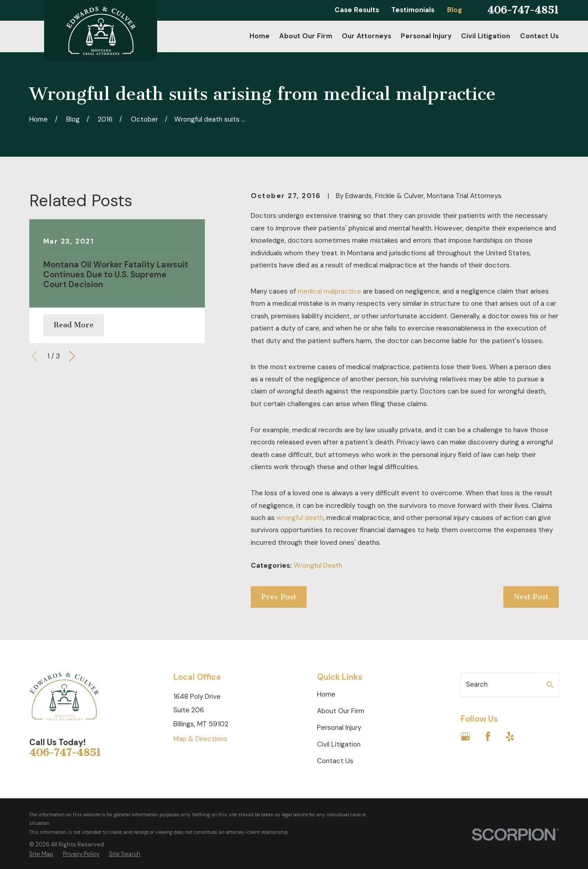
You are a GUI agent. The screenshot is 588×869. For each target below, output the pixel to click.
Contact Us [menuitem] (539, 36)
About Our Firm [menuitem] (306, 36)
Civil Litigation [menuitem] (486, 36)
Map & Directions (200, 739)
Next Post (531, 597)
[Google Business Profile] (465, 736)
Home (326, 694)
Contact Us (335, 761)
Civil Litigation (339, 744)
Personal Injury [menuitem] (426, 36)
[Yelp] (510, 736)
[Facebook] (488, 736)
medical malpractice (329, 291)
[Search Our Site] (550, 685)
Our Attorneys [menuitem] (366, 36)
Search (477, 684)
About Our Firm (341, 711)
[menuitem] (41, 854)
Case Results (357, 10)
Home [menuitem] (260, 36)
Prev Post (279, 597)
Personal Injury (339, 728)
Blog (455, 10)
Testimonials (413, 10)
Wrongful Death (318, 566)
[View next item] (72, 356)
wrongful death (300, 518)
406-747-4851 (523, 10)
